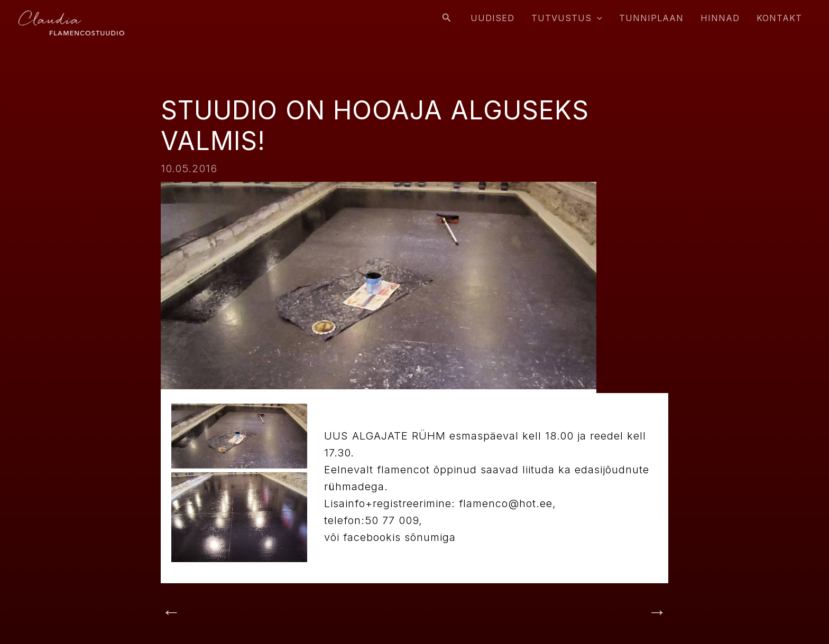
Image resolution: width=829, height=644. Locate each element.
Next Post (630, 613)
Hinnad (720, 18)
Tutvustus (567, 18)
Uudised (492, 18)
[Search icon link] (447, 18)
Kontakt (779, 18)
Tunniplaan (651, 18)
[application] (597, 18)
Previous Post (209, 613)
